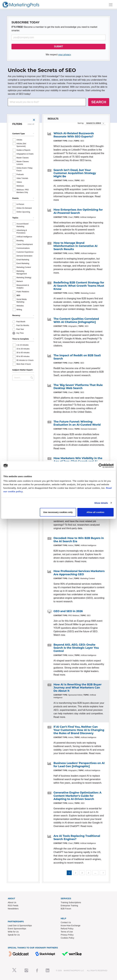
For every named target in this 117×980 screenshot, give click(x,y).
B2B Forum (66, 909)
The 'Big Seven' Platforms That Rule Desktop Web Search (78, 387)
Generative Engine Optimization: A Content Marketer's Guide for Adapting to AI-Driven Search (77, 796)
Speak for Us (14, 935)
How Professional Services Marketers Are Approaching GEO (79, 573)
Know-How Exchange (71, 926)
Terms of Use (67, 932)
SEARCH (99, 102)
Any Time (20, 333)
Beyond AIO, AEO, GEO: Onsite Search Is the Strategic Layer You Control (76, 648)
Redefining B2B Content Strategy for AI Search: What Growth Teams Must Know (79, 286)
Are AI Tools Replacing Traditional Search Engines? (77, 838)
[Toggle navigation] (111, 5)
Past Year (20, 329)
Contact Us (66, 922)
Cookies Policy (67, 938)
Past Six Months (23, 325)
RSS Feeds (13, 906)
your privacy (64, 55)
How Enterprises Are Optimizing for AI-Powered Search (78, 211)
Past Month (21, 322)
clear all (31, 124)
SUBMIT (58, 46)
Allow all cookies (95, 512)
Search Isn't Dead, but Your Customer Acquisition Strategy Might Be (75, 173)
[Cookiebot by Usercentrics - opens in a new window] (101, 466)
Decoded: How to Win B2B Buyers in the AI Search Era (79, 540)
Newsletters (13, 909)
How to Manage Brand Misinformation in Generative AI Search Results (75, 246)
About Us (12, 902)
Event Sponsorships (17, 929)
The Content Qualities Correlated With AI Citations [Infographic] (76, 320)
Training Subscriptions (71, 902)
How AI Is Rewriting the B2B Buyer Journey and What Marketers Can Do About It (78, 688)
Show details (101, 503)
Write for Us (13, 932)
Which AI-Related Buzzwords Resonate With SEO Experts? (74, 135)
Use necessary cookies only (58, 512)
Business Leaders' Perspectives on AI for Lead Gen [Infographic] (79, 765)
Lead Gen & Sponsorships (20, 926)
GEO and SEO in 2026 (68, 611)
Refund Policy (67, 929)
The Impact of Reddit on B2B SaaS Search (77, 357)
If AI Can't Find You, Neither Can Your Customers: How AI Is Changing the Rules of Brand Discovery (79, 730)
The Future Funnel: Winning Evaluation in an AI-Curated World (77, 423)
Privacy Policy (67, 935)
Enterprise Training (69, 906)
